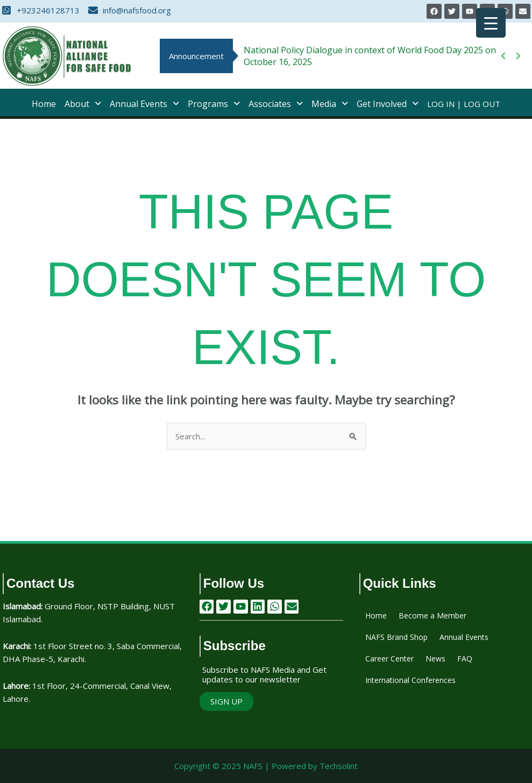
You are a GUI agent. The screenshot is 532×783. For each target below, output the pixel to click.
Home (44, 104)
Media (330, 104)
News (435, 659)
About (83, 104)
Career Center (389, 659)
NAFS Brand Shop (396, 637)
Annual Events (144, 104)
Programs (214, 104)
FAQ (465, 659)
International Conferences (410, 680)
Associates (276, 104)
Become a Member (432, 615)
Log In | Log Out (464, 104)
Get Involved (388, 104)
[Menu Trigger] (491, 23)
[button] (83, 104)
